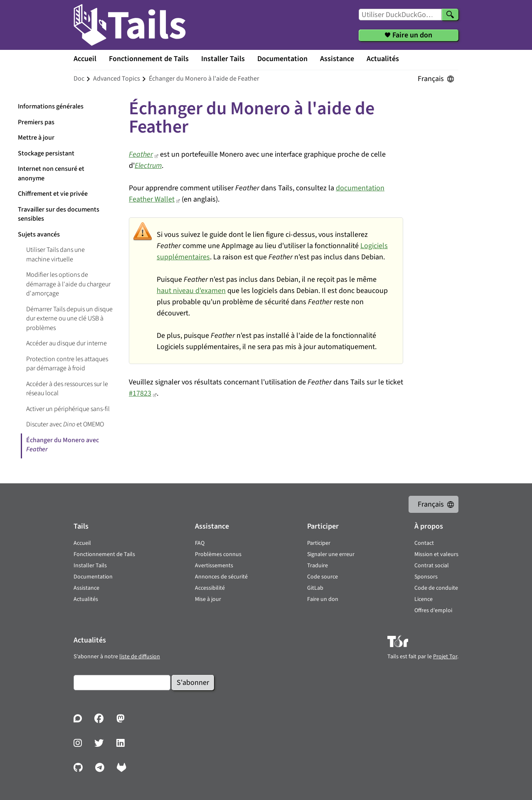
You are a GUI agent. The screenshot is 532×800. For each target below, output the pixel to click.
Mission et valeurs (436, 554)
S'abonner (193, 683)
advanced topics (117, 79)
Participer (319, 543)
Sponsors (426, 577)
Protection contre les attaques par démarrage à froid (67, 364)
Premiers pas (36, 122)
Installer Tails (223, 59)
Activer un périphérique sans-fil (68, 409)
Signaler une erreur (331, 554)
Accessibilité (210, 588)
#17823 (140, 393)
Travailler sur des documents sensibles (59, 214)
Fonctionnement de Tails (149, 59)
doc (79, 79)
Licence (424, 599)
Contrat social (432, 566)
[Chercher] (450, 15)
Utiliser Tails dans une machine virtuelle (55, 255)
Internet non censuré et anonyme (51, 174)
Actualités (383, 59)
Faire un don (323, 599)
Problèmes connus (218, 554)
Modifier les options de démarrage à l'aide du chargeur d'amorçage (68, 284)
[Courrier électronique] (122, 683)
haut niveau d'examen (191, 291)
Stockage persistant (46, 153)
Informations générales (51, 106)
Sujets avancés (39, 234)
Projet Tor (445, 657)
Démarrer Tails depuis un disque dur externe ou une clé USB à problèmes (69, 319)
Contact (424, 543)
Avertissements (214, 566)
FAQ (200, 543)
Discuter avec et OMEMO (65, 424)
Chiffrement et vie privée (53, 194)
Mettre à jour (36, 138)
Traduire (318, 566)
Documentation (282, 59)
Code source (323, 577)
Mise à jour (208, 599)
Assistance (337, 59)
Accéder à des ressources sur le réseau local (67, 389)
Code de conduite (436, 588)
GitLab (315, 588)
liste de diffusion (140, 657)
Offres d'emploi (433, 610)
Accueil (85, 59)
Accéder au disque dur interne (66, 343)
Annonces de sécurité (221, 577)
